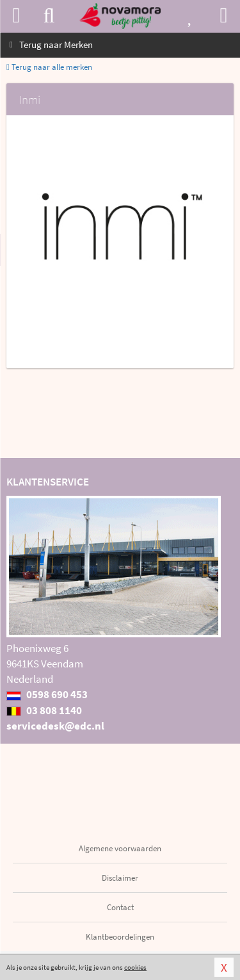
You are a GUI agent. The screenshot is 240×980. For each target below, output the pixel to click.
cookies (135, 967)
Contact (120, 907)
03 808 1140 (44, 710)
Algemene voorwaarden (120, 848)
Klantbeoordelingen (120, 937)
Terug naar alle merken (49, 67)
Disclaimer (120, 878)
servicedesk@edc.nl (55, 726)
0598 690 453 (47, 694)
